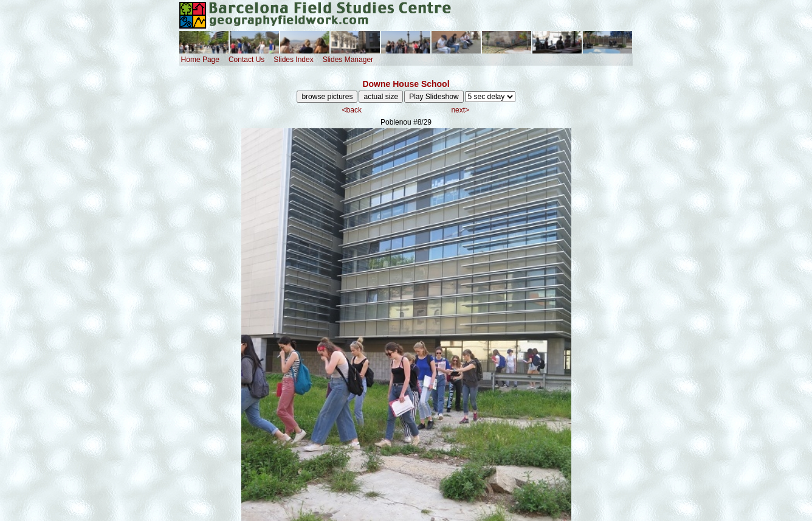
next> (460, 110)
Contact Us (246, 60)
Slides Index (293, 60)
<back (352, 110)
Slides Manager (348, 60)
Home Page (200, 60)
